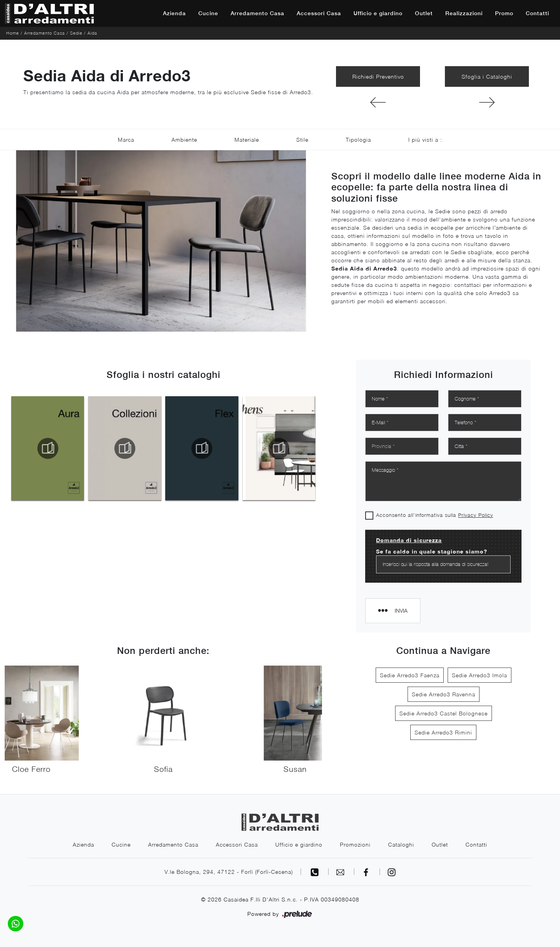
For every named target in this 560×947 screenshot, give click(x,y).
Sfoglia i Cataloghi (487, 76)
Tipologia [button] (358, 140)
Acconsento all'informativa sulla (435, 515)
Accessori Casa (319, 13)
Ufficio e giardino (378, 13)
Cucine (208, 13)
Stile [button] (302, 140)
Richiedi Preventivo (378, 76)
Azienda (174, 13)
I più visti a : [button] (425, 140)
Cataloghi (401, 844)
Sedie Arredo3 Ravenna (444, 694)
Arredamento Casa (257, 13)
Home (13, 33)
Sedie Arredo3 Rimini (443, 732)
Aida (92, 33)
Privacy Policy (476, 515)
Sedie (76, 33)
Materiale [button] (247, 140)
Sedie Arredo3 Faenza (410, 675)
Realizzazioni (464, 13)
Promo (504, 13)
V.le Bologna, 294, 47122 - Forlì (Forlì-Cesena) (229, 872)
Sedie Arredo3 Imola (479, 675)
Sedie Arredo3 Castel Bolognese (444, 713)
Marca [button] (126, 140)
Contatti (537, 13)
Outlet (424, 13)
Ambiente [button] (184, 140)
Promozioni (355, 844)
